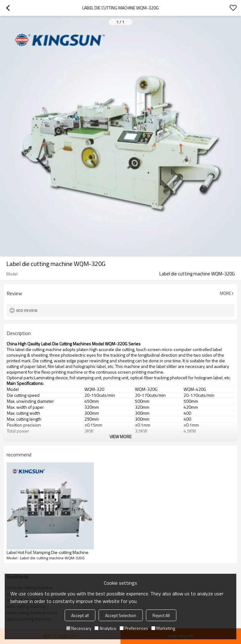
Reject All (161, 615)
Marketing (163, 628)
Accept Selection (121, 615)
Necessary (79, 628)
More (225, 293)
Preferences (134, 628)
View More (120, 436)
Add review (27, 310)
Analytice (105, 628)
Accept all (80, 615)
